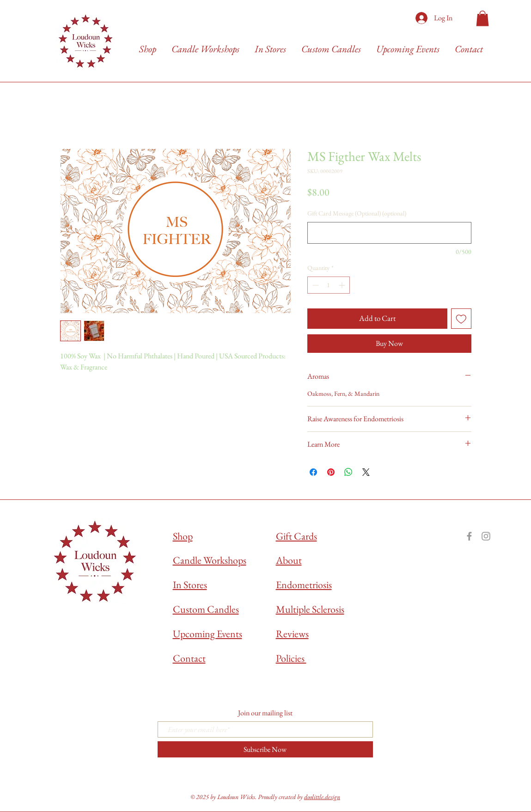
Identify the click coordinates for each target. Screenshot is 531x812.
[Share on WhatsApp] (348, 472)
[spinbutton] (329, 285)
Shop (183, 536)
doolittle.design (322, 797)
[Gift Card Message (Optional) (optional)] (389, 233)
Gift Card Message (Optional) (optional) (357, 213)
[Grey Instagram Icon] (486, 536)
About (289, 560)
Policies (291, 658)
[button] (482, 18)
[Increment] (343, 285)
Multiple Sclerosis (310, 609)
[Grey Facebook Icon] (469, 536)
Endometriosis (304, 585)
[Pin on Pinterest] (331, 472)
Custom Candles (206, 609)
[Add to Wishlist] (461, 319)
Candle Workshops (210, 560)
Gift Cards (296, 536)
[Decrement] (314, 285)
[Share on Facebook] (313, 472)
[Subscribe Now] (265, 749)
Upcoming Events (208, 634)
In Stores (190, 585)
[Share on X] (366, 472)
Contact (189, 658)
